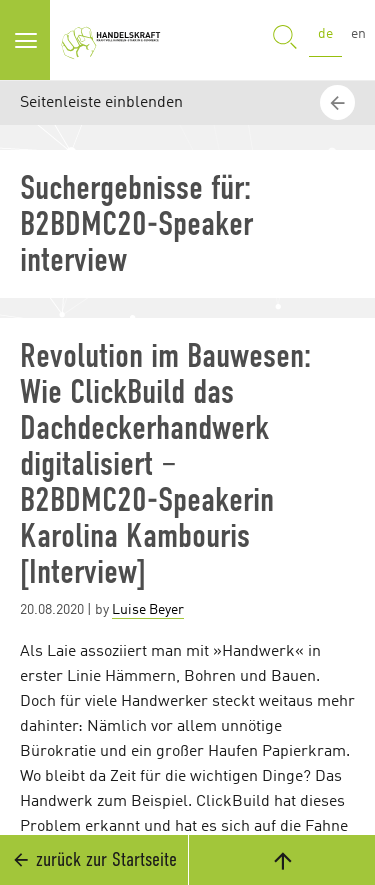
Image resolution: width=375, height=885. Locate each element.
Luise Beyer (148, 610)
